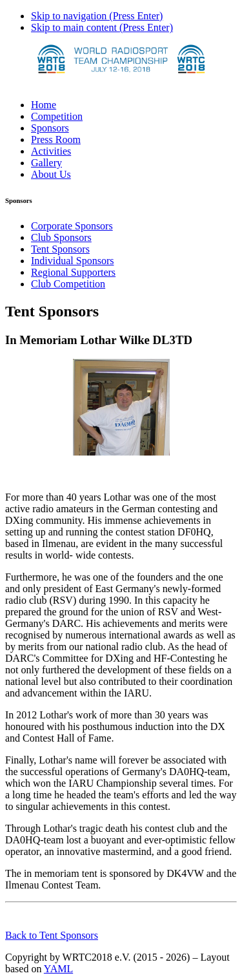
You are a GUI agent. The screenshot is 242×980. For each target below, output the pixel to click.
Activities (51, 151)
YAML (58, 969)
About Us (51, 174)
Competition (57, 116)
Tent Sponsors (60, 249)
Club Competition (68, 284)
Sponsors (50, 128)
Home (44, 105)
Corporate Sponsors (72, 226)
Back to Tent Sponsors (52, 935)
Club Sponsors (61, 237)
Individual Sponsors (72, 261)
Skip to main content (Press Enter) (102, 27)
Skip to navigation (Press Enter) (97, 16)
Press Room (56, 139)
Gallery (46, 163)
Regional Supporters (73, 272)
